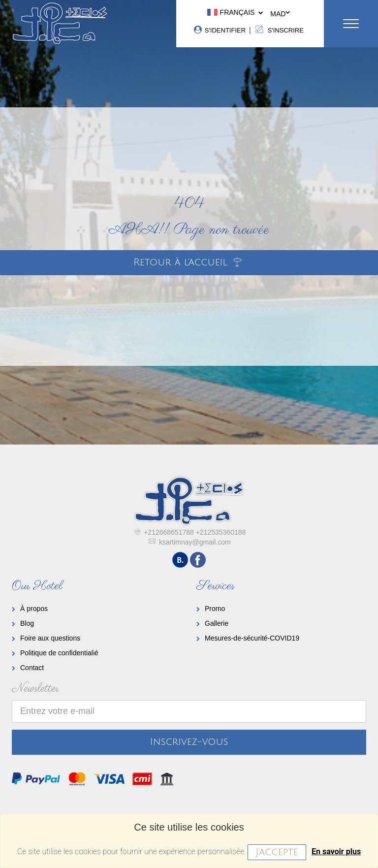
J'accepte (277, 852)
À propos (34, 609)
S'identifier (219, 30)
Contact (32, 668)
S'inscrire (278, 30)
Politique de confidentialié (59, 653)
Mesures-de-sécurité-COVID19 (252, 638)
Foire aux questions (50, 638)
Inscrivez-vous (189, 742)
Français (234, 12)
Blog (27, 623)
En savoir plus (336, 852)
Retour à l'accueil (189, 262)
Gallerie (217, 623)
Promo (215, 609)
